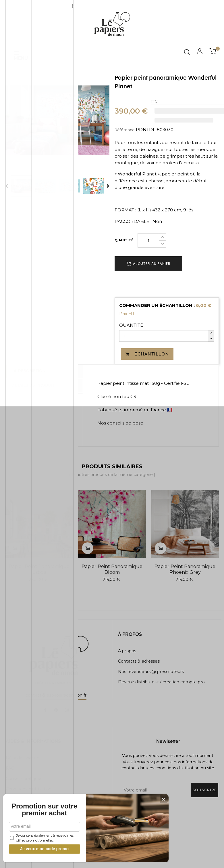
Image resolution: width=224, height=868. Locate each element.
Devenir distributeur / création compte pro (161, 682)
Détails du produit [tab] (36, 385)
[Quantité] (148, 240)
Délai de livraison (23, 758)
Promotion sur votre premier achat (43, 806)
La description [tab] (31, 371)
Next (108, 186)
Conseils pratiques (24, 779)
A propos (127, 651)
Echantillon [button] (147, 354)
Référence (125, 130)
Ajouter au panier (148, 264)
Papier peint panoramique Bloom (112, 569)
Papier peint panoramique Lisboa (39, 569)
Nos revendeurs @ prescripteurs (151, 672)
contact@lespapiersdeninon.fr (56, 695)
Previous (7, 186)
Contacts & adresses (139, 661)
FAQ (10, 768)
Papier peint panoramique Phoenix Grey (185, 569)
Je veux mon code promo (43, 849)
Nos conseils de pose (120, 423)
